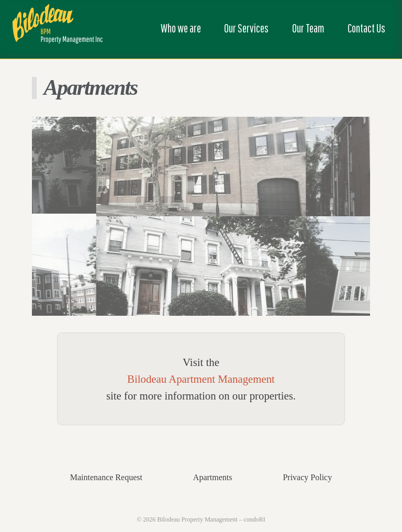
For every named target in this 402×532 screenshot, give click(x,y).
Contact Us (366, 28)
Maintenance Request (106, 477)
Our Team (308, 28)
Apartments (213, 477)
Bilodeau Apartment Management (201, 379)
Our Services (246, 28)
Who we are (181, 28)
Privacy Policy (307, 477)
